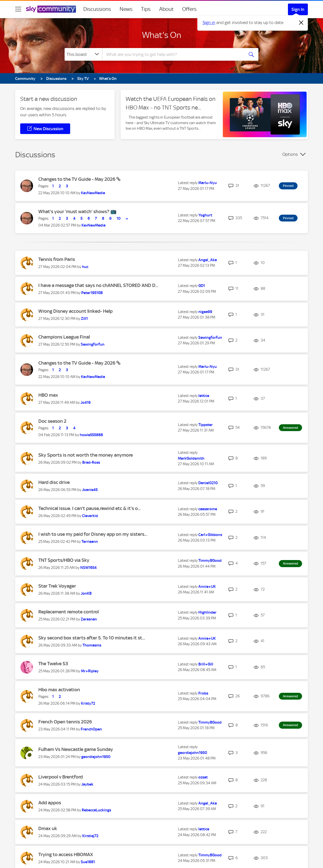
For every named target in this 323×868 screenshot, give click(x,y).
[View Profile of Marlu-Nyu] (208, 183)
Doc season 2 (52, 421)
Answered (290, 428)
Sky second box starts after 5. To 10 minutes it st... (92, 638)
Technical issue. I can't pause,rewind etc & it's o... (90, 508)
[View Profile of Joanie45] (90, 490)
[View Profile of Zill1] (84, 319)
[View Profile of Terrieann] (90, 542)
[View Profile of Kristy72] (88, 703)
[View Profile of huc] (85, 267)
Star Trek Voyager (57, 586)
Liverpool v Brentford (61, 777)
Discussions (97, 9)
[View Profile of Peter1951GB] (92, 293)
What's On (162, 35)
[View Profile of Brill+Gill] (206, 664)
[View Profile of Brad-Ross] (91, 462)
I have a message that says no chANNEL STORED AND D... (98, 285)
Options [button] (290, 154)
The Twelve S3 (53, 664)
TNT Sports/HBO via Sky (64, 560)
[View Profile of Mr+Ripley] (90, 671)
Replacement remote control (69, 612)
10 (119, 218)
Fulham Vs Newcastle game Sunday (76, 749)
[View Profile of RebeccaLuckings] (96, 810)
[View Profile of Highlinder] (207, 612)
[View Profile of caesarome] (208, 509)
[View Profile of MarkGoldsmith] (191, 458)
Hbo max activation (59, 690)
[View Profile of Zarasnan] (89, 619)
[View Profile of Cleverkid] (90, 516)
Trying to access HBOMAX (66, 854)
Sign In (298, 9)
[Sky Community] (51, 9)
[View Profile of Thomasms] (92, 645)
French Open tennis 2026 (65, 722)
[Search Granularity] (83, 54)
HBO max (48, 395)
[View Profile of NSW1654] (88, 568)
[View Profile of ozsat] (203, 777)
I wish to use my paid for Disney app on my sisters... (93, 534)
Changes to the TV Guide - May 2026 (77, 179)
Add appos (50, 803)
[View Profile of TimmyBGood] (210, 561)
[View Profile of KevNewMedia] (93, 193)
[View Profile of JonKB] (86, 593)
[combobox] (173, 54)
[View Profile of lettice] (204, 396)
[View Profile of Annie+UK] (207, 587)
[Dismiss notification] (301, 23)
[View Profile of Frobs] (203, 693)
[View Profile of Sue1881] (88, 862)
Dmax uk (48, 828)
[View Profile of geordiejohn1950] (96, 757)
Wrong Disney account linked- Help (75, 311)
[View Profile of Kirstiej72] (90, 836)
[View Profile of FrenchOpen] (91, 729)
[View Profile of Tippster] (206, 425)
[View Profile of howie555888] (91, 435)
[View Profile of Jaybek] (87, 784)
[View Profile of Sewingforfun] (93, 344)
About (166, 9)
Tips (146, 9)
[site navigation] (18, 9)
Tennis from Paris (57, 259)
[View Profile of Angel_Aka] (208, 260)
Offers (189, 9)
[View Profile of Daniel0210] (208, 483)
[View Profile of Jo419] (86, 403)
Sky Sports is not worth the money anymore (86, 455)
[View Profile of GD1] (202, 286)
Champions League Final (64, 337)
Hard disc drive (54, 482)
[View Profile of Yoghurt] (205, 215)
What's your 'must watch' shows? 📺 (77, 212)
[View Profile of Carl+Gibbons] (210, 535)
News (126, 9)
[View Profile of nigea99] (205, 312)
